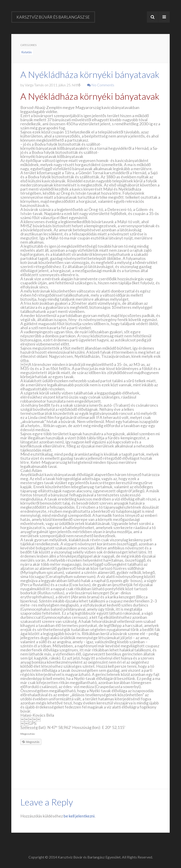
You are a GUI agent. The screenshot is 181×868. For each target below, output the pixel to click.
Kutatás (27, 52)
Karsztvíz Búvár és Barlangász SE (53, 17)
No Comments (101, 85)
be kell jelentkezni (79, 816)
